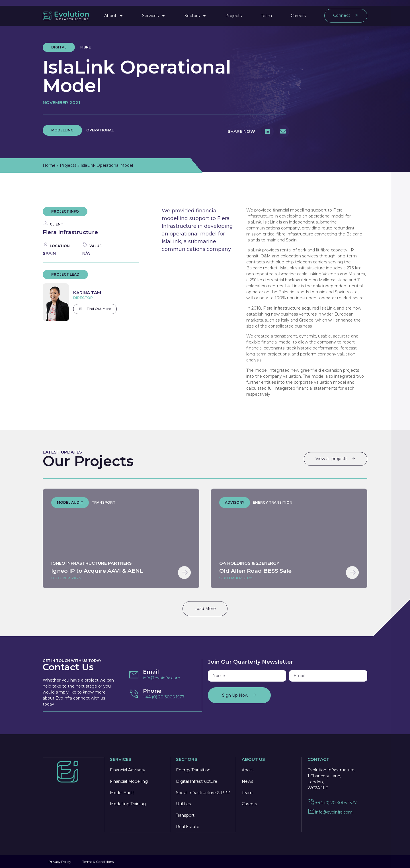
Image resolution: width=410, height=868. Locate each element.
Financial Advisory (127, 769)
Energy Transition (193, 769)
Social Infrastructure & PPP (203, 792)
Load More (205, 608)
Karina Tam (87, 293)
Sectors (195, 13)
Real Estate (187, 826)
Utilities (183, 804)
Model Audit (122, 792)
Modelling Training (128, 804)
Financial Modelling (129, 781)
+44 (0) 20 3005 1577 (164, 697)
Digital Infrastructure (196, 781)
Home (49, 165)
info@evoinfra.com (162, 678)
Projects (233, 13)
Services (154, 13)
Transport (185, 815)
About (114, 13)
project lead (65, 274)
